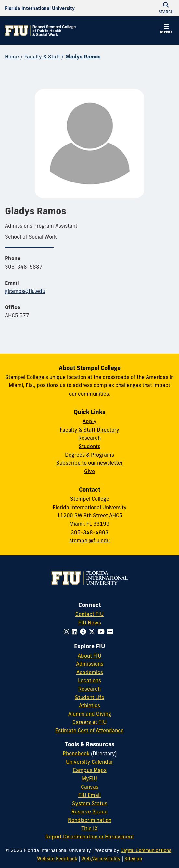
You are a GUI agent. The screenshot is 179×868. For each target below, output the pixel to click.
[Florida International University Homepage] (40, 8)
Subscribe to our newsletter (89, 463)
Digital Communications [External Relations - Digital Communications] (146, 850)
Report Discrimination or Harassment (90, 837)
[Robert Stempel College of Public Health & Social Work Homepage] (41, 31)
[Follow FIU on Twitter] (93, 632)
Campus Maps (90, 770)
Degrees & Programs (89, 455)
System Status (90, 803)
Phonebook (76, 753)
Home (12, 57)
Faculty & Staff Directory (89, 430)
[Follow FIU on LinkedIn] (76, 632)
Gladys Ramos (83, 57)
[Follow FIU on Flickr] (111, 632)
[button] (166, 30)
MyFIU (89, 778)
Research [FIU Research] (89, 689)
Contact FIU (89, 614)
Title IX (89, 828)
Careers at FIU (89, 722)
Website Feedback (57, 859)
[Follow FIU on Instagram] (68, 632)
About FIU (89, 656)
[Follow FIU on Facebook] (84, 632)
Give (89, 471)
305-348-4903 (90, 532)
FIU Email (89, 795)
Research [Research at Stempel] (89, 438)
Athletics (89, 705)
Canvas (90, 787)
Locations (89, 680)
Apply (89, 421)
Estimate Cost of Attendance (89, 730)
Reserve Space (89, 811)
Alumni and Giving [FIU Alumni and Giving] (90, 714)
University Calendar (89, 762)
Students (89, 446)
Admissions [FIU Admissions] (90, 664)
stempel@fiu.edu (89, 540)
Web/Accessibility (101, 859)
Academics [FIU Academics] (90, 672)
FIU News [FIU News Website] (90, 623)
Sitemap (133, 859)
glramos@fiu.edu (25, 291)
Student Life (90, 697)
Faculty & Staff (42, 57)
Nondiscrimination (90, 820)
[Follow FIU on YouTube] (102, 632)
